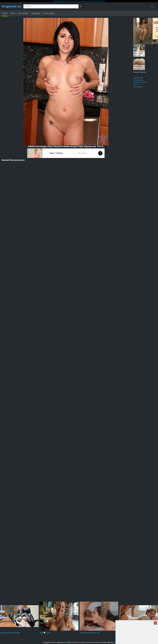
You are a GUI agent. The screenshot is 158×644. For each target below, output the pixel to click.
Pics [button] (13, 13)
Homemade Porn (83, 1)
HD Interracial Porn (140, 82)
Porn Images (138, 87)
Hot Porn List (71, 1)
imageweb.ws (12, 6)
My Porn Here (138, 78)
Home (5, 13)
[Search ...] (52, 6)
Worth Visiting (49, 13)
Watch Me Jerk (138, 80)
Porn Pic (136, 85)
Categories (36, 13)
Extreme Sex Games (98, 1)
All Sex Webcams (59, 1)
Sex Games (23, 13)
